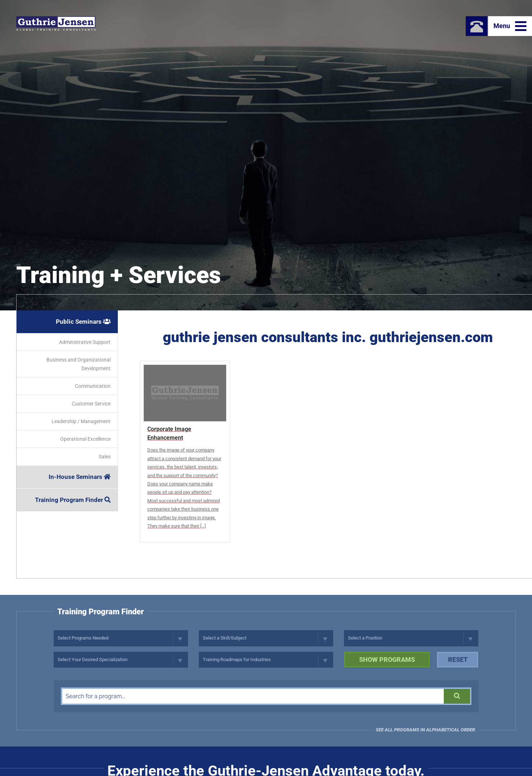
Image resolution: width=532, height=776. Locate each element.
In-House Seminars (80, 477)
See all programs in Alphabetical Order (425, 730)
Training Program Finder (73, 500)
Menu (510, 26)
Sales (105, 457)
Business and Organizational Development (79, 364)
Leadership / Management (81, 421)
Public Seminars (83, 322)
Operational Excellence (85, 439)
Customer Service (91, 404)
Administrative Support (85, 342)
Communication (93, 386)
